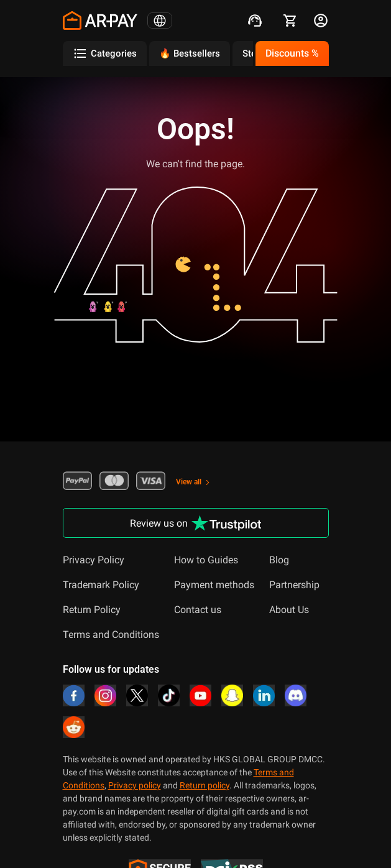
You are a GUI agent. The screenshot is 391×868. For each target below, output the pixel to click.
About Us (289, 610)
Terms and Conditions (111, 635)
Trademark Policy (101, 585)
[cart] (290, 21)
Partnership (294, 585)
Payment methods (214, 585)
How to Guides (206, 560)
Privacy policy (135, 785)
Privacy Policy (94, 560)
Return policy (205, 785)
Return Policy (92, 610)
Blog (279, 560)
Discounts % (292, 53)
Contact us (198, 610)
